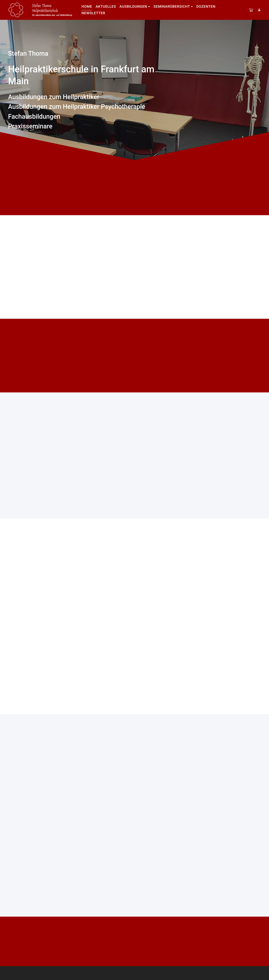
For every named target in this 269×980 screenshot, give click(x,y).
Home (87, 6)
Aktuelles (106, 6)
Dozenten (206, 6)
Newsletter (93, 13)
